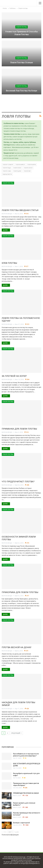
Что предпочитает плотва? (18, 482)
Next (11, 832)
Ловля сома (7, 171)
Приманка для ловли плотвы (19, 429)
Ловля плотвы (22, 27)
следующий (16, 733)
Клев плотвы (9, 263)
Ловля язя (27, 171)
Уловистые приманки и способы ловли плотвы (22, 33)
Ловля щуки (17, 171)
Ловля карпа (32, 165)
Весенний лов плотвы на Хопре (22, 91)
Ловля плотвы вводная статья (20, 210)
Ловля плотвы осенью (22, 62)
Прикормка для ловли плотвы (20, 592)
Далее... (6, 230)
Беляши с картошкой (21, 823)
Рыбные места (7, 174)
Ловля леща (7, 168)
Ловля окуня (28, 168)
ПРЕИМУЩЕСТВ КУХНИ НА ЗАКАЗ (26, 793)
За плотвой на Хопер (14, 376)
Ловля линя (17, 168)
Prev (5, 832)
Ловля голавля (8, 165)
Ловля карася (20, 165)
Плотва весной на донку (17, 647)
